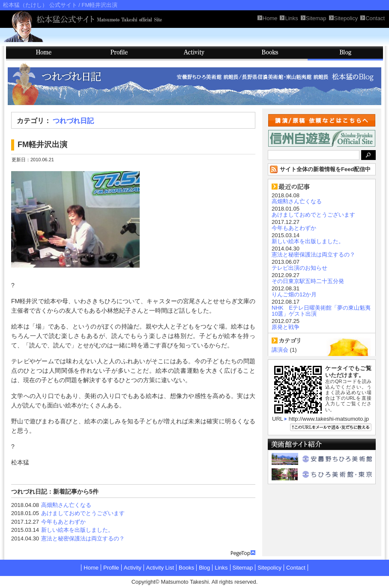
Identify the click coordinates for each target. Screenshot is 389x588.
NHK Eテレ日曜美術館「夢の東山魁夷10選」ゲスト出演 (321, 311)
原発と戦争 (286, 327)
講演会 (280, 350)
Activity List (160, 568)
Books (270, 53)
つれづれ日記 (73, 121)
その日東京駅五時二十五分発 (308, 281)
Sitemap (243, 568)
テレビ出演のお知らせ (299, 268)
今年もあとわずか (63, 522)
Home (91, 568)
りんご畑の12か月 (294, 294)
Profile (119, 53)
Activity (194, 53)
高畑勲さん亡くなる (66, 505)
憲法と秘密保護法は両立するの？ (83, 538)
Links (221, 568)
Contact (296, 568)
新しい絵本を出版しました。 (77, 530)
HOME (44, 53)
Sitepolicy (269, 568)
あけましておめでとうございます (83, 513)
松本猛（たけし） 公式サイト (40, 5)
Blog (345, 53)
